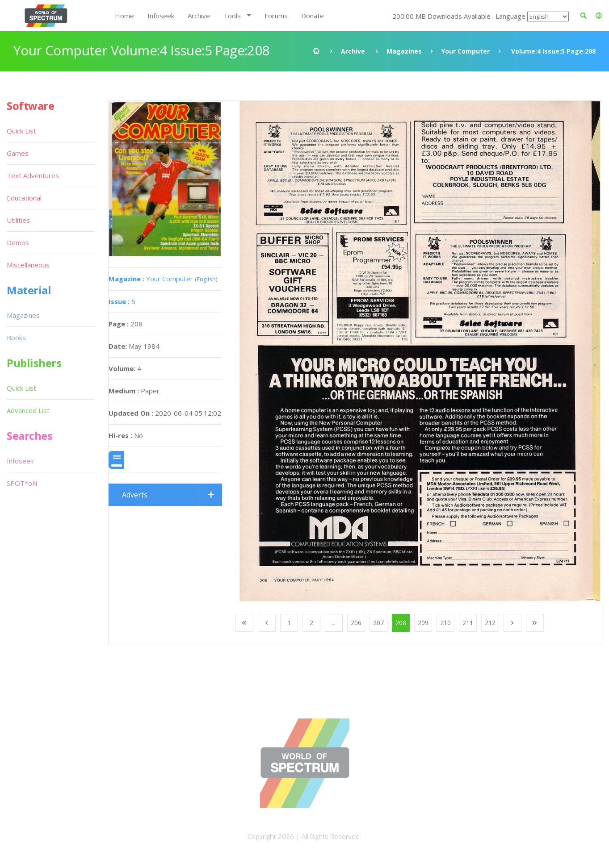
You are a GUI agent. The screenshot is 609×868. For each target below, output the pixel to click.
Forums (276, 16)
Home (124, 16)
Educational (24, 198)
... (334, 623)
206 (356, 623)
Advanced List (28, 410)
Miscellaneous (28, 265)
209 (423, 623)
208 (401, 623)
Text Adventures (33, 175)
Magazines (404, 51)
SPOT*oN (22, 483)
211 (468, 623)
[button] (599, 16)
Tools (232, 16)
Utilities (18, 220)
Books (16, 338)
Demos (18, 242)
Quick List (21, 131)
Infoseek (161, 16)
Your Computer (466, 51)
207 (378, 623)
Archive (199, 16)
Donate (313, 16)
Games (18, 153)
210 (445, 623)
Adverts (135, 495)
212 (490, 623)
